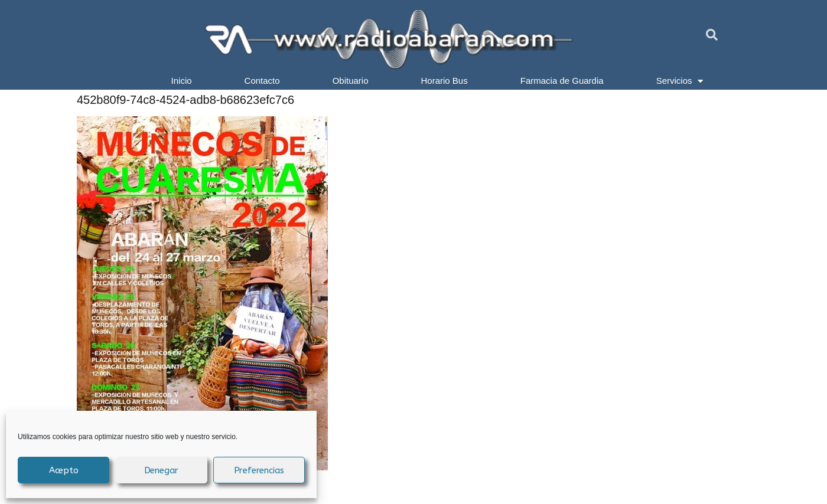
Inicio (182, 81)
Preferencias (259, 470)
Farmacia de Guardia (562, 81)
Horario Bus (445, 81)
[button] (712, 35)
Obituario (351, 81)
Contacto (262, 81)
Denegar (162, 470)
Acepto (64, 470)
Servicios (680, 81)
